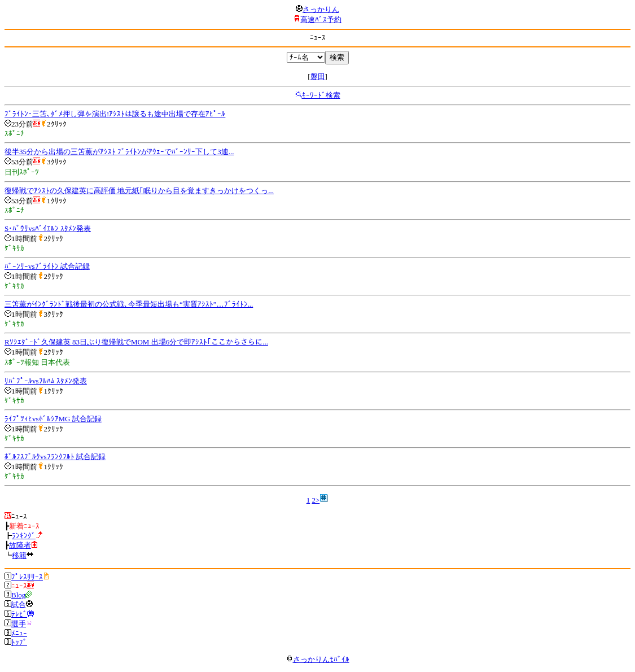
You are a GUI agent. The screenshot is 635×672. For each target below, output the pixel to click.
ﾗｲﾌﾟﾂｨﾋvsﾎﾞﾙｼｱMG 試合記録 (53, 419)
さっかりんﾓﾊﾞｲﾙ (318, 659)
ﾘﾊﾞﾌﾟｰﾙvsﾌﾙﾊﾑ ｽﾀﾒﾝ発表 (46, 381)
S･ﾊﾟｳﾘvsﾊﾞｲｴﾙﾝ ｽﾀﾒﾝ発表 (48, 228)
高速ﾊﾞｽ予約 (321, 19)
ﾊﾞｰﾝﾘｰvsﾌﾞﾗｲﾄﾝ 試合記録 (47, 266)
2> (316, 500)
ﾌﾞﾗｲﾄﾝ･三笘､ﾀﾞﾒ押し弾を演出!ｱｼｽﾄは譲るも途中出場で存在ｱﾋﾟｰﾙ (115, 114)
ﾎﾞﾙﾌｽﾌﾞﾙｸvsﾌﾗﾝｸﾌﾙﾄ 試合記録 (55, 457)
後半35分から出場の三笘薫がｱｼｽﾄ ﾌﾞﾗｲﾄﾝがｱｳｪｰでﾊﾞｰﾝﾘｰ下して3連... (119, 152)
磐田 (318, 77)
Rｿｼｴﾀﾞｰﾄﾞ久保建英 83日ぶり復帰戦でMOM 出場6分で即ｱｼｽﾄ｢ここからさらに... (136, 342)
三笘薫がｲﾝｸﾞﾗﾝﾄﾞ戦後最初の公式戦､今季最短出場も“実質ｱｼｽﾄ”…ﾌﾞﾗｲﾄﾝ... (129, 304)
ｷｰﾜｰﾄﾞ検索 (321, 95)
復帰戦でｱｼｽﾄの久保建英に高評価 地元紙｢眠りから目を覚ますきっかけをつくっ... (139, 191)
